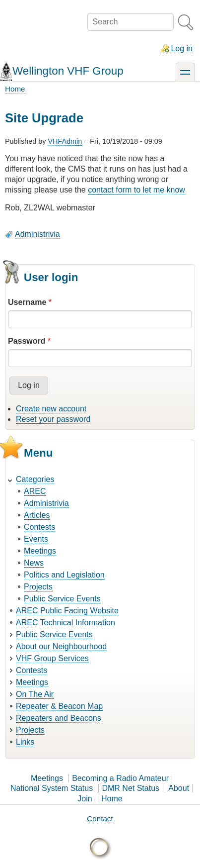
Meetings (40, 551)
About (179, 788)
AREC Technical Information (66, 623)
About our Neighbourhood (61, 646)
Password (27, 341)
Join (85, 799)
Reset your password (53, 419)
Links (25, 742)
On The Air (35, 694)
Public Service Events (62, 599)
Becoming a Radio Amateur (120, 778)
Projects (38, 587)
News (34, 563)
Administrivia (37, 234)
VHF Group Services (52, 658)
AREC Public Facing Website (67, 611)
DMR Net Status (131, 788)
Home (15, 89)
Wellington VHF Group (68, 71)
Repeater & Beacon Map (59, 706)
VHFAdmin (65, 141)
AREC (35, 491)
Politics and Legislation (64, 575)
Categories (35, 479)
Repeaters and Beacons (59, 718)
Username (27, 302)
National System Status (52, 788)
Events (36, 539)
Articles (37, 515)
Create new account (51, 409)
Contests (39, 527)
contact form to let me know (136, 190)
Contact (100, 819)
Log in (182, 48)
